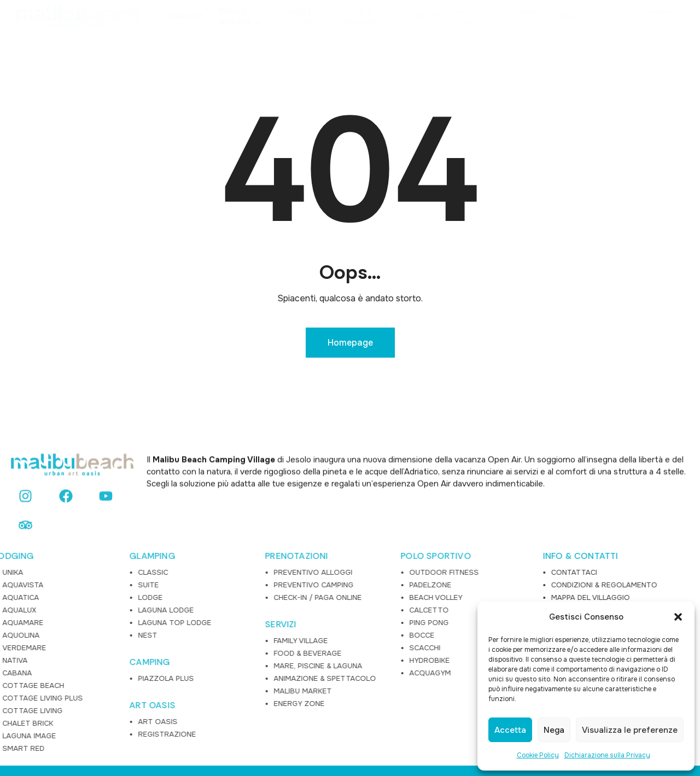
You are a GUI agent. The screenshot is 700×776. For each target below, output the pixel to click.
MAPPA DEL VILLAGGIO (482, 553)
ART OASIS (37, 661)
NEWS (454, 565)
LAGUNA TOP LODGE (60, 578)
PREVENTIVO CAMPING (199, 540)
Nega (554, 730)
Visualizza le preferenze (630, 730)
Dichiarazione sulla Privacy (607, 755)
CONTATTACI (466, 527)
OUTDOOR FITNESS (329, 527)
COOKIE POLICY (470, 615)
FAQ (450, 578)
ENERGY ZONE (184, 659)
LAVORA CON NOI (474, 590)
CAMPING (34, 617)
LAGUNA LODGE (51, 565)
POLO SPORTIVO (321, 511)
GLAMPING (37, 511)
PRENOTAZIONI (181, 511)
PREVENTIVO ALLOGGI (198, 527)
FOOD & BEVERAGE (192, 608)
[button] (678, 617)
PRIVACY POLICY (471, 603)
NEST (33, 590)
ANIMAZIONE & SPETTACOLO (210, 634)
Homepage (350, 343)
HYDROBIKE (314, 615)
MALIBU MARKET (188, 646)
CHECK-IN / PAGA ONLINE (203, 553)
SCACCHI (310, 603)
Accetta (510, 730)
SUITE (33, 540)
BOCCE (307, 590)
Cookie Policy (538, 755)
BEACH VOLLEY (321, 553)
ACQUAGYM (315, 628)
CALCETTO (314, 565)
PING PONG (314, 578)
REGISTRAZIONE (52, 689)
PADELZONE (315, 540)
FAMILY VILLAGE (186, 596)
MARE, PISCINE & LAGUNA (203, 621)
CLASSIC (38, 527)
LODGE (35, 553)
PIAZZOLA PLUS (51, 634)
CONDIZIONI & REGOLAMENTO (496, 540)
